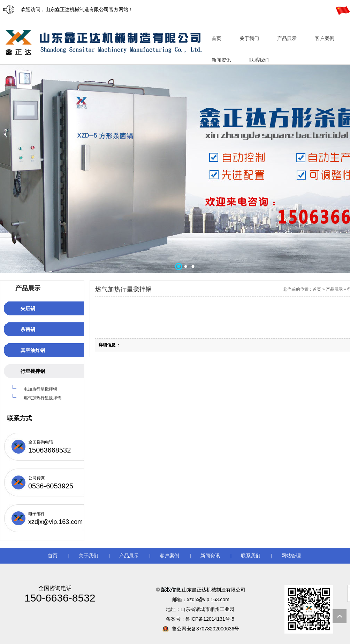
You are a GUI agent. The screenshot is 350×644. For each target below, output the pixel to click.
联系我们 (251, 556)
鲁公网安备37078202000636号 (206, 629)
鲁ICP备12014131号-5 (211, 619)
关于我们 (89, 556)
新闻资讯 (210, 556)
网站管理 (291, 556)
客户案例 (169, 556)
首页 (317, 289)
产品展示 (334, 289)
